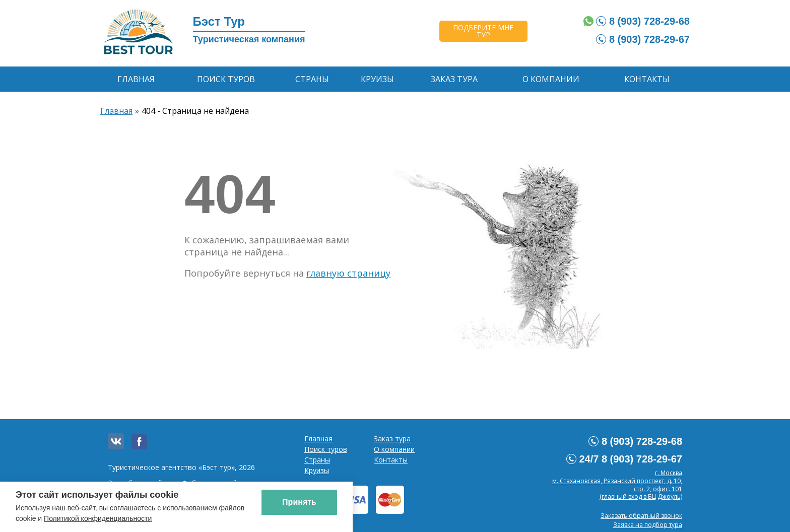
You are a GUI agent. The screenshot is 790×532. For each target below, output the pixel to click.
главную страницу (348, 273)
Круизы (377, 79)
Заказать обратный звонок (641, 516)
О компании (551, 79)
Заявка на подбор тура (648, 525)
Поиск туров (226, 79)
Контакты (647, 79)
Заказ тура (454, 79)
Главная (136, 79)
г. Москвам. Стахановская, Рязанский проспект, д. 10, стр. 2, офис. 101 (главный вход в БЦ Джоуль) (617, 485)
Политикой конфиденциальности (98, 518)
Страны (312, 79)
